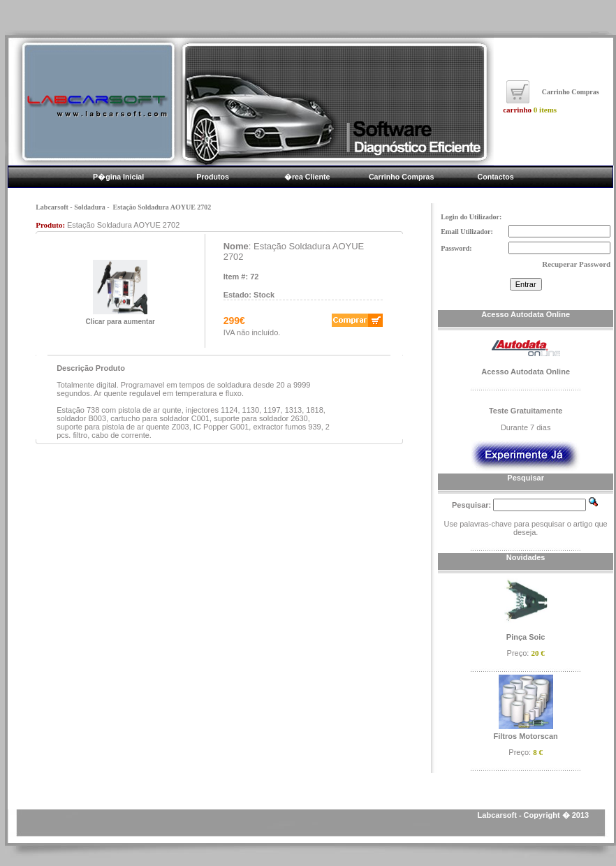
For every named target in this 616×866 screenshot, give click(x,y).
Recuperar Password (576, 264)
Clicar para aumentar (120, 318)
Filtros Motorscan (526, 736)
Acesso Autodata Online (526, 372)
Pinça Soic (526, 637)
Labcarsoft (52, 207)
